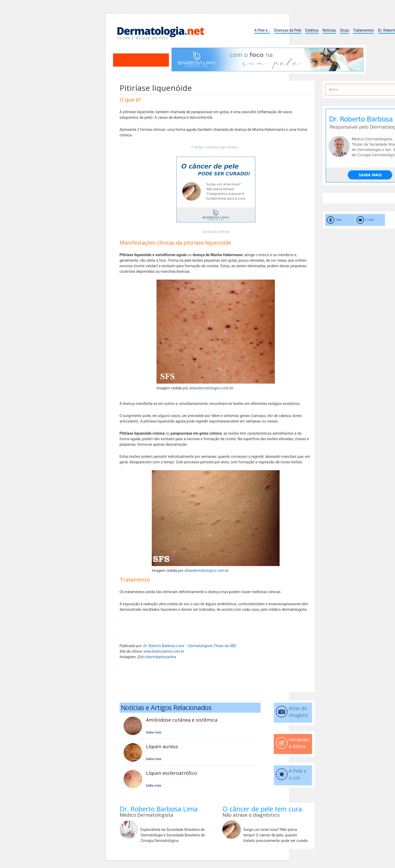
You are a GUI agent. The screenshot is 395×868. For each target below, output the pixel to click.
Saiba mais (154, 732)
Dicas (345, 30)
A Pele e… (262, 30)
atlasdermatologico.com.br (211, 388)
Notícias (329, 30)
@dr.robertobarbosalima (157, 657)
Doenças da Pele (288, 30)
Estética (312, 30)
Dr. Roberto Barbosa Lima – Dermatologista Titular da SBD (190, 646)
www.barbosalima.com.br (164, 651)
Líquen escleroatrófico (171, 773)
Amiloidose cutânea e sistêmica (182, 720)
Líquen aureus (162, 746)
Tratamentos (364, 30)
